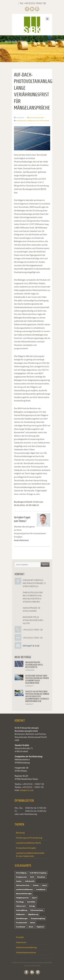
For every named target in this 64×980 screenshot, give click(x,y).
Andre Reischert (21, 540)
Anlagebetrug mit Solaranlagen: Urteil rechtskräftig (34, 665)
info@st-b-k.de (31, 646)
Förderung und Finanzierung (29, 838)
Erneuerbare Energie (36, 117)
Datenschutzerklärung (26, 947)
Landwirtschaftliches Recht (28, 843)
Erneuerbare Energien (26, 848)
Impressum (21, 942)
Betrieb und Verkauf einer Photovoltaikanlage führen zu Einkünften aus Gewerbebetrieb (37, 679)
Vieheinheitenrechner (26, 952)
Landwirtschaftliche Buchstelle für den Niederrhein (30, 854)
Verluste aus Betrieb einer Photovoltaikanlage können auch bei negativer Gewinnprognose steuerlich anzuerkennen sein (37, 696)
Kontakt (20, 937)
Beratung (20, 833)
